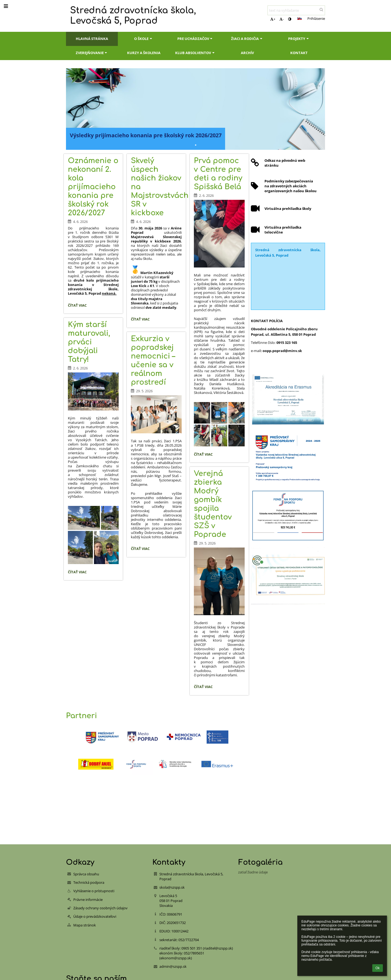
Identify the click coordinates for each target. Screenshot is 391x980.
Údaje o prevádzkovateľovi (95, 916)
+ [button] (273, 19)
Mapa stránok (85, 925)
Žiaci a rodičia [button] (247, 39)
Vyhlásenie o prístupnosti (94, 891)
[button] (299, 18)
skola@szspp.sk (172, 887)
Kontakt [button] (299, 53)
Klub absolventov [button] (195, 53)
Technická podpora (89, 882)
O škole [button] (144, 39)
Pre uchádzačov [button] (195, 39)
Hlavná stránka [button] (92, 39)
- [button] (282, 19)
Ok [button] (378, 968)
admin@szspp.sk (173, 966)
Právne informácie (88, 900)
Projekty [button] (299, 39)
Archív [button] (247, 53)
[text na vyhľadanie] (296, 10)
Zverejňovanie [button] (92, 53)
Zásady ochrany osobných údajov (100, 908)
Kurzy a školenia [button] (144, 53)
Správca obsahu (86, 874)
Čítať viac (78, 306)
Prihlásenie (316, 18)
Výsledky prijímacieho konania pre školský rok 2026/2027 (146, 135)
